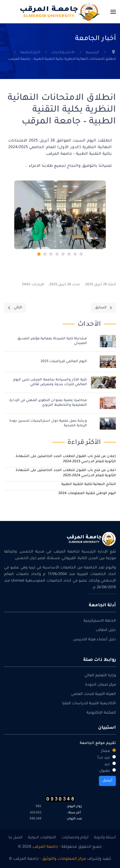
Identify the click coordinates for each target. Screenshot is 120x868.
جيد (110, 764)
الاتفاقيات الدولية (42, 838)
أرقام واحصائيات (75, 838)
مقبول (108, 771)
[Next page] (15, 308)
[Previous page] (104, 308)
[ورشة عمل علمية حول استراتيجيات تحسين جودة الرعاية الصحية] (108, 424)
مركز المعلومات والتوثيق (64, 859)
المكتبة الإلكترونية (101, 713)
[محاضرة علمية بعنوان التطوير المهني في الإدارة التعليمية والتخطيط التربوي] (108, 403)
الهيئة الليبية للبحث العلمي (93, 694)
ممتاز (108, 751)
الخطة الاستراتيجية (100, 621)
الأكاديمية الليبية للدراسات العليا (89, 704)
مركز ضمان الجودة (101, 685)
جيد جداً (107, 757)
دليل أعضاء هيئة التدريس (95, 640)
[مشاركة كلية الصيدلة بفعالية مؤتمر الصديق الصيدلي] (108, 342)
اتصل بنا (15, 838)
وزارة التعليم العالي (100, 676)
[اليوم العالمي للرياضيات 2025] (108, 362)
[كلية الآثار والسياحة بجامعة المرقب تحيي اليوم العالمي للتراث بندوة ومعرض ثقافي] (103, 383)
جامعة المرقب (45, 847)
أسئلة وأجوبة (105, 838)
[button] (113, 12)
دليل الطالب (106, 630)
